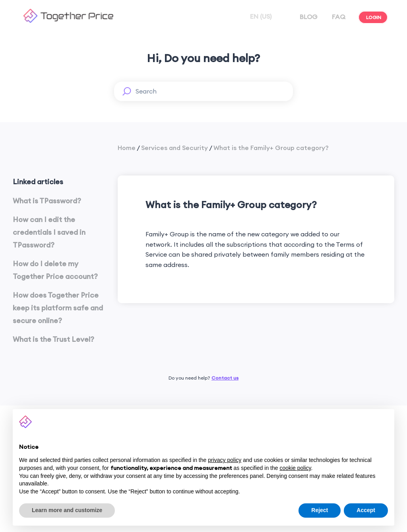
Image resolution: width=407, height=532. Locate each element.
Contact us (225, 378)
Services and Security (174, 148)
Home (127, 148)
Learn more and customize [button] (67, 510)
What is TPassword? (47, 201)
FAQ (338, 17)
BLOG (308, 17)
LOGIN (373, 17)
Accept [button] (366, 510)
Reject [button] (320, 510)
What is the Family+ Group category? (271, 148)
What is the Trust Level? (53, 339)
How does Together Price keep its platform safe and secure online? (58, 308)
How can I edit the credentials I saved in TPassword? (49, 232)
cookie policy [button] (295, 468)
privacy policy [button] (225, 460)
